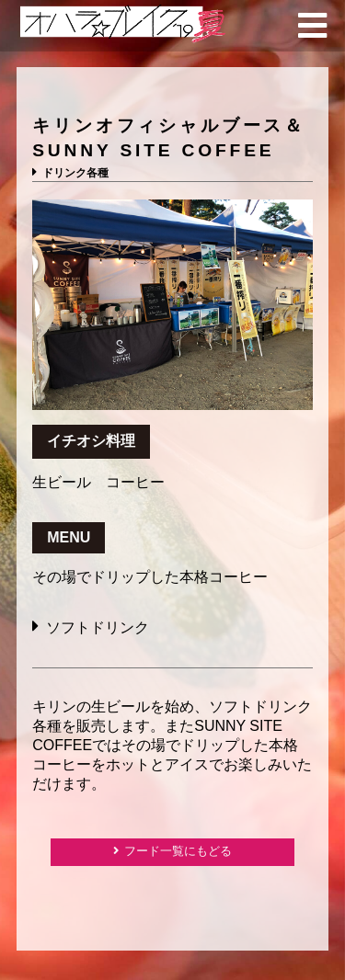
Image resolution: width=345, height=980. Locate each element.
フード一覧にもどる (178, 851)
